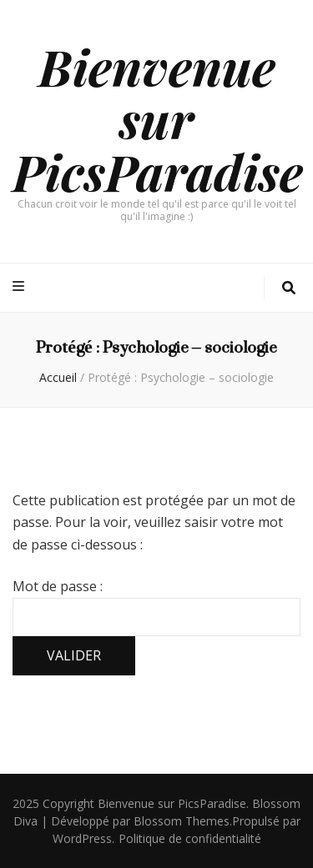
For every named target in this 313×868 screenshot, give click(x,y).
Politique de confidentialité (190, 838)
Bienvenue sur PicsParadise (158, 118)
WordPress (82, 838)
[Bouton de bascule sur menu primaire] (20, 286)
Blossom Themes (182, 821)
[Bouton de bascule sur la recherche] (289, 288)
